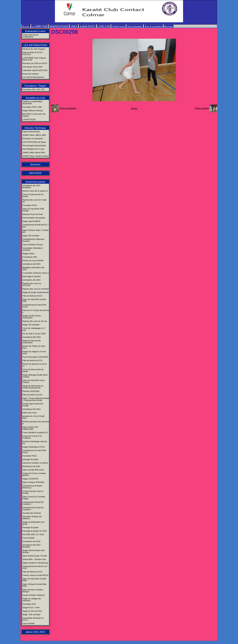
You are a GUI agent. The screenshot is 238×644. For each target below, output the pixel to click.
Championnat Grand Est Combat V (33, 509)
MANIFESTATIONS (59, 26)
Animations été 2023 (31, 264)
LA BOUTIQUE (29, 119)
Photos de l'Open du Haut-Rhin (34, 347)
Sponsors (35, 164)
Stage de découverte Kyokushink (32, 342)
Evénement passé (35, 182)
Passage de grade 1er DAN (35, 531)
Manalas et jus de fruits (33, 214)
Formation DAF (29, 604)
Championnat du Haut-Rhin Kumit (34, 306)
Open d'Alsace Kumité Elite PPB (34, 585)
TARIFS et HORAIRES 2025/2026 (32, 103)
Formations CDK (30, 257)
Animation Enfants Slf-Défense (32, 518)
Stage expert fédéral (31, 221)
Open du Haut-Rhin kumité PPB (34, 300)
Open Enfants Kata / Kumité (35, 556)
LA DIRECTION (40, 26)
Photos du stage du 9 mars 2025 (34, 352)
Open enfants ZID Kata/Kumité (30, 428)
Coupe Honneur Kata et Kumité (33, 492)
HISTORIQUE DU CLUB (33, 149)
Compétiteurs (118, 26)
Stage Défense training (32, 110)
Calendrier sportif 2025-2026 (35, 70)
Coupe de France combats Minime (34, 474)
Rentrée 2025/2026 (31, 391)
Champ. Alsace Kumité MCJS (35, 575)
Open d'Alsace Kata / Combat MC (35, 231)
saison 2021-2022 (35, 632)
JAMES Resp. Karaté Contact (35, 156)
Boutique (169, 26)
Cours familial (28, 538)
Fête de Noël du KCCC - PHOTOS (33, 53)
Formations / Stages (35, 86)
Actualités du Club (35, 98)
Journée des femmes (32, 513)
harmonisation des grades (34, 218)
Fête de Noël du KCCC (33, 296)
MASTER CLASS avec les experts (34, 115)
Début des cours (30, 413)
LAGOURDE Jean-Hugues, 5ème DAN (34, 59)
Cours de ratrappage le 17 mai (34, 329)
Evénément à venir (35, 31)
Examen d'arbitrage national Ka (35, 442)
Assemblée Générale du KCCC (33, 619)
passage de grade (30, 459)
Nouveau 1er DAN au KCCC (35, 63)
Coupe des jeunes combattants (30, 36)
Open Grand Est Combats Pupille (34, 498)
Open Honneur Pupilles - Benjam (33, 591)
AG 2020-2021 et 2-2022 (33, 534)
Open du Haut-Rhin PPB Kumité (33, 210)
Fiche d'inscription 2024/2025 (35, 357)
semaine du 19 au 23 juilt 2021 (33, 417)
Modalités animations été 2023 (33, 268)
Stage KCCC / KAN (31, 608)
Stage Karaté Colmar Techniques (32, 317)
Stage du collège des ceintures (32, 600)
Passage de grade (31, 527)
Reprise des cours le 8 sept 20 (34, 201)
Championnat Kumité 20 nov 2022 (35, 567)
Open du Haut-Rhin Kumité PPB (34, 580)
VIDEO (74, 26)
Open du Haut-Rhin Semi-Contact (34, 381)
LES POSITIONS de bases (34, 142)
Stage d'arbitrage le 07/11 (34, 447)
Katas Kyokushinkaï (31, 132)
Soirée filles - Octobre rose (34, 559)
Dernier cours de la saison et (35, 191)
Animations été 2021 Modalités (31, 186)
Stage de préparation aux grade (34, 523)
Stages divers (28, 254)
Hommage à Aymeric (32, 276)
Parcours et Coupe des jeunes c (36, 311)
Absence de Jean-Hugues (34, 49)
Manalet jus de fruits (31, 466)
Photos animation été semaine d (36, 423)
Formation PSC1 (30, 205)
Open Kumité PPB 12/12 (33, 470)
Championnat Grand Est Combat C (33, 503)
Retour (134, 108)
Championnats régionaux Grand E (33, 240)
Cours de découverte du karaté (33, 195)
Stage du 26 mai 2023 (32, 611)
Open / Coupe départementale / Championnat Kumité (36, 399)
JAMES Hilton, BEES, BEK (34, 135)
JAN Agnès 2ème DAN (32, 67)
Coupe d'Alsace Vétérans (34, 595)
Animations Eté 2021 (32, 409)
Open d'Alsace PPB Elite (33, 482)
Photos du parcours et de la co (35, 365)
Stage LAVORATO (31, 479)
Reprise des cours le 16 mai (35, 321)
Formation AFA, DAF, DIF (34, 89)
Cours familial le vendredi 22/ (35, 432)
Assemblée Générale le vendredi (33, 249)
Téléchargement (135, 26)
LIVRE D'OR (104, 26)
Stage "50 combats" (31, 325)
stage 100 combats (31, 236)
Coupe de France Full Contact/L (32, 437)
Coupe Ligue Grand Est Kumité (33, 405)
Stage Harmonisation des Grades (34, 551)
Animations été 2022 (31, 541)
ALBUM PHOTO (87, 26)
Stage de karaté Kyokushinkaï (36, 292)
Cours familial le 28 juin (33, 245)
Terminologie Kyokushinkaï (34, 146)
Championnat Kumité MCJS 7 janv (35, 226)
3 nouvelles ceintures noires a (36, 273)
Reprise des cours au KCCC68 (32, 284)
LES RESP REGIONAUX (33, 77)
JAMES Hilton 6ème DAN (34, 153)
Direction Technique (35, 128)
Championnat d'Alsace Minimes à (32, 487)
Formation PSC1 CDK (32, 107)
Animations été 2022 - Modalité (32, 546)
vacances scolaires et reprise (35, 463)
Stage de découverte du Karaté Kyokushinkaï (33, 387)
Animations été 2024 (31, 280)
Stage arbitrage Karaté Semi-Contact (35, 376)
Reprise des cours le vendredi (36, 289)
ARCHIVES (35, 173)
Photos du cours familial (33, 260)
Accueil (26, 26)
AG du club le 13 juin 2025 (34, 334)
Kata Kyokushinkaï (153, 26)
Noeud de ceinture (31, 74)
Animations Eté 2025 (32, 337)
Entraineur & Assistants (33, 139)
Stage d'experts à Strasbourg (35, 563)
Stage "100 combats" (32, 614)
